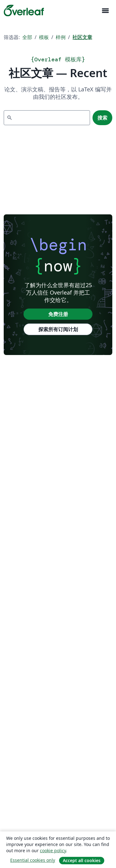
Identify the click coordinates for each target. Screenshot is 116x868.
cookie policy (53, 850)
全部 (27, 37)
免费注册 (58, 314)
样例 (61, 37)
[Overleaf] (24, 11)
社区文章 (82, 37)
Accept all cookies (82, 860)
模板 (44, 37)
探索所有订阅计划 (58, 329)
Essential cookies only (33, 860)
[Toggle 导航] (105, 11)
